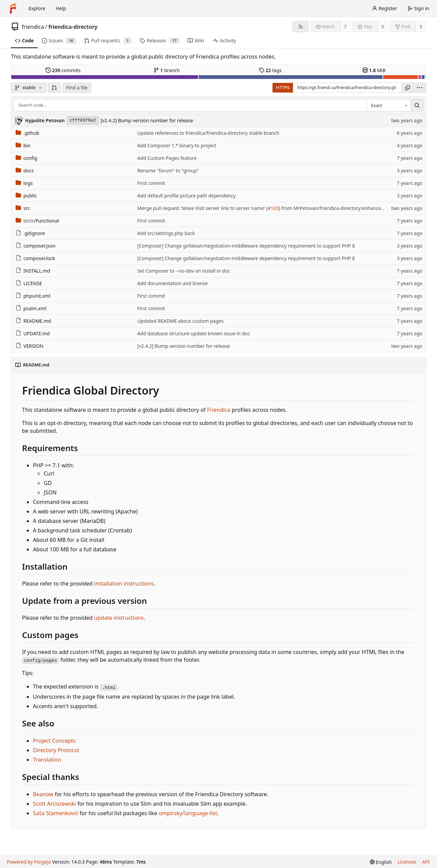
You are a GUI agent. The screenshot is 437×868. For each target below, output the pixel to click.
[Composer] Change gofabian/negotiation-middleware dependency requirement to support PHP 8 (246, 246)
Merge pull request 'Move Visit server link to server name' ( (202, 208)
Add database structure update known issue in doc (194, 333)
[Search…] (417, 105)
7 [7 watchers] (345, 27)
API (426, 862)
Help (61, 8)
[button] (54, 88)
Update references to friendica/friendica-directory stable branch (208, 133)
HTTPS (283, 87)
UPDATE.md (33, 333)
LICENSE (29, 283)
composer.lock (35, 258)
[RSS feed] (301, 27)
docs (25, 171)
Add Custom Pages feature (167, 158)
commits (63, 70)
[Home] (13, 8)
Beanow (43, 794)
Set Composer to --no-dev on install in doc (184, 271)
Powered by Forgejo (29, 862)
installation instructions (124, 584)
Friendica (220, 410)
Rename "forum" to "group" (168, 171)
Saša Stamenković (56, 813)
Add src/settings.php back (166, 233)
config (26, 158)
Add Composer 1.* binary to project (177, 145)
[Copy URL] (408, 88)
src (23, 208)
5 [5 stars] (383, 27)
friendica (33, 27)
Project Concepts (54, 741)
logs (24, 183)
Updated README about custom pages (181, 321)
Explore (37, 8)
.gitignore (30, 233)
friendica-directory (73, 27)
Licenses (407, 862)
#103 (273, 208)
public (26, 196)
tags (270, 70)
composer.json (36, 246)
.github (27, 133)
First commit (151, 183)
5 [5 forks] (421, 27)
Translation (47, 760)
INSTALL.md (33, 271)
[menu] (420, 88)
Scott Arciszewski (54, 804)
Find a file (77, 88)
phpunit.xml (33, 296)
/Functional (37, 221)
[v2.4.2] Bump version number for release (147, 120)
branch (167, 70)
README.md (33, 321)
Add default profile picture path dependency (186, 196)
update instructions (119, 618)
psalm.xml (31, 308)
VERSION (29, 346)
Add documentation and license (173, 283)
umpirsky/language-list (188, 813)
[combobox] (389, 105)
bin (23, 145)
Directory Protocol (56, 750)
